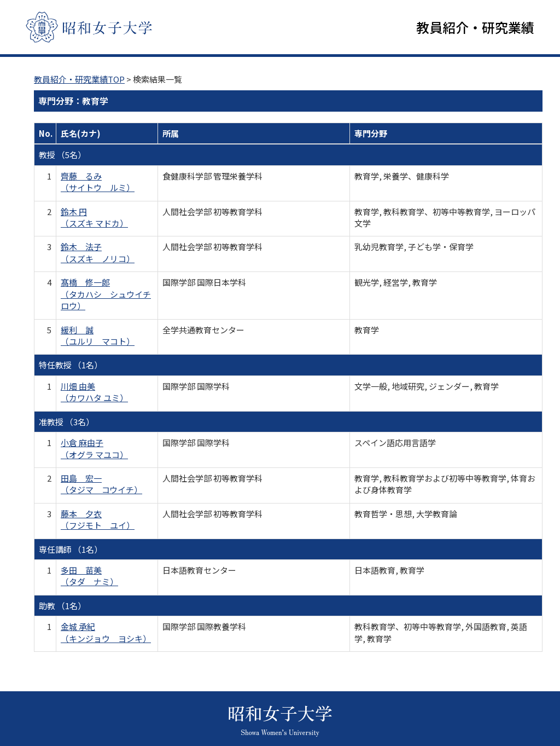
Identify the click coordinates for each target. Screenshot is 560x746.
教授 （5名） (62, 156)
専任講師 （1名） (71, 550)
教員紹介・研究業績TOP (79, 80)
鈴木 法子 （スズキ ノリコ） (98, 253)
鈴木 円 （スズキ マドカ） (94, 218)
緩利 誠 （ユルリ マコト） (98, 336)
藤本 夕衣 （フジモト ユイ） (98, 520)
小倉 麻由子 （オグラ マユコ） (94, 449)
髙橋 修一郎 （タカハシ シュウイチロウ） (106, 295)
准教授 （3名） (66, 422)
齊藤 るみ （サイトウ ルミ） (98, 182)
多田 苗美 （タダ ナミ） (89, 576)
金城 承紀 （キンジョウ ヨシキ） (106, 633)
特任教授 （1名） (71, 366)
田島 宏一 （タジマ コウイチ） (101, 484)
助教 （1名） (62, 606)
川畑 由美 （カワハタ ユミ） (94, 392)
